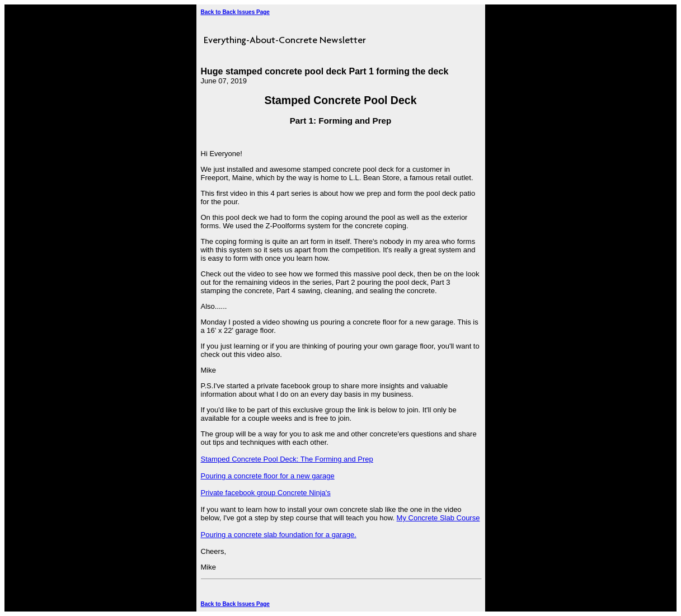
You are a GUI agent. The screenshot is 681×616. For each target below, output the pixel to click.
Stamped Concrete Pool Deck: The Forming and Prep (287, 459)
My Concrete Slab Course (438, 518)
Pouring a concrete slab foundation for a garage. (279, 535)
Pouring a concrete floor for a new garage (268, 476)
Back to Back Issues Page (235, 12)
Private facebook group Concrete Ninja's (266, 493)
